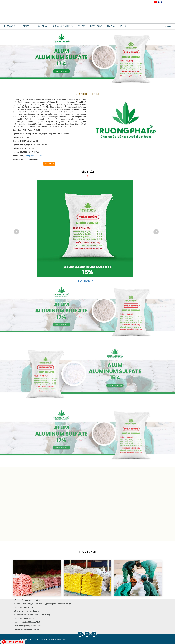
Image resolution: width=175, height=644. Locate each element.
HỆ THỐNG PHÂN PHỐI (62, 26)
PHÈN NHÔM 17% (85, 281)
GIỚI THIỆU (28, 26)
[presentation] (16, 232)
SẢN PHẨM (42, 26)
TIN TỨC (111, 26)
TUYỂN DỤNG (96, 26)
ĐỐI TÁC (81, 26)
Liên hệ (123, 26)
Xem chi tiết (49, 164)
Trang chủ (11, 26)
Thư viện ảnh (87, 552)
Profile (167, 26)
